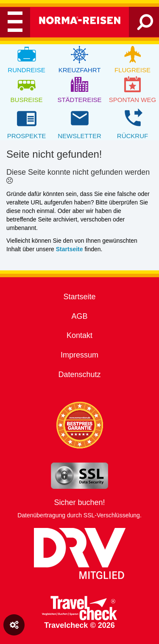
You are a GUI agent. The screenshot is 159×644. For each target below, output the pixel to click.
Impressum (79, 355)
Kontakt (79, 335)
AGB (79, 316)
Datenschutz (79, 374)
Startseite (79, 297)
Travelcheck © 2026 (79, 613)
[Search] (145, 26)
